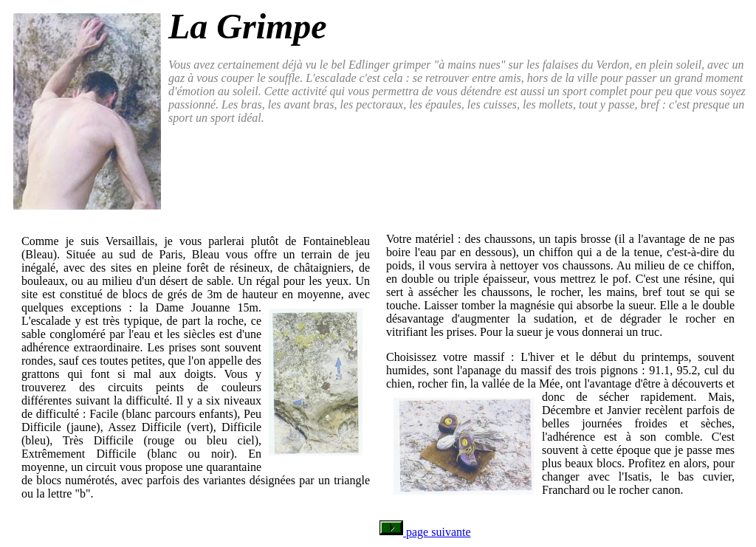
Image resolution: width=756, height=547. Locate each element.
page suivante (425, 532)
